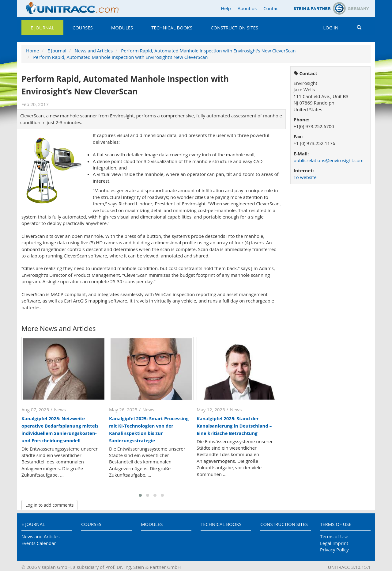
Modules (122, 28)
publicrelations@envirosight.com (329, 160)
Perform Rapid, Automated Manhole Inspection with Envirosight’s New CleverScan (208, 51)
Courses (83, 28)
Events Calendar (39, 543)
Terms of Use (336, 524)
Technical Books (172, 28)
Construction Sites (234, 28)
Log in (331, 28)
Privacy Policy (334, 550)
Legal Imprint (334, 543)
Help (226, 8)
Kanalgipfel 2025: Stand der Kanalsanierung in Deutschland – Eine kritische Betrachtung (234, 426)
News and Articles (94, 51)
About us (247, 8)
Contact (272, 8)
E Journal (42, 28)
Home (32, 51)
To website (305, 177)
